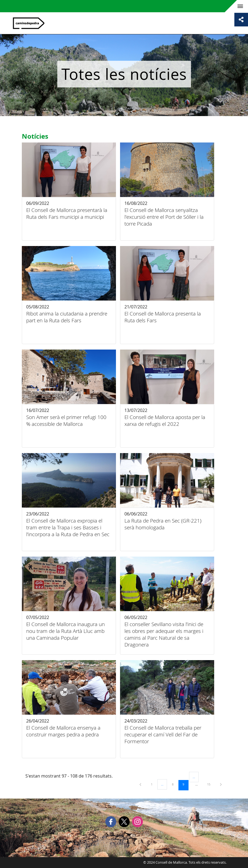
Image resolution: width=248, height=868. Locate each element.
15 (211, 784)
